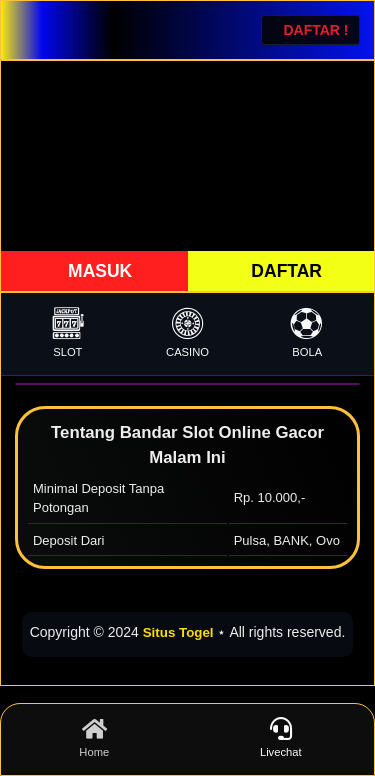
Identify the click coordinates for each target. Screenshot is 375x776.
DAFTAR (285, 271)
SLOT (68, 332)
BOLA (307, 332)
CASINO (188, 332)
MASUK (97, 271)
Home (94, 738)
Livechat (281, 738)
